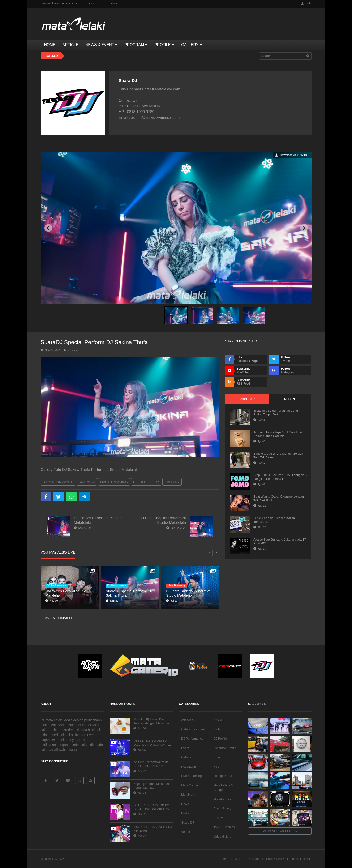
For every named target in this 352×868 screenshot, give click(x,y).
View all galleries (280, 831)
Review (218, 818)
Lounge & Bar (223, 776)
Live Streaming (114, 482)
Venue (186, 832)
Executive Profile (225, 748)
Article (218, 720)
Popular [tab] (247, 399)
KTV (216, 767)
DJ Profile (220, 739)
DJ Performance (58, 482)
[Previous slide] (48, 228)
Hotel (217, 757)
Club (217, 729)
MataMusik (189, 794)
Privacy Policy (275, 859)
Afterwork (188, 720)
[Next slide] (304, 228)
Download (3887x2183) (292, 155)
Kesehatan (189, 767)
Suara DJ (87, 482)
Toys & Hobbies (224, 827)
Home (224, 859)
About (114, 3)
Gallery (172, 482)
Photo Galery (146, 482)
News (185, 804)
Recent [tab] (290, 399)
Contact (94, 3)
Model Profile (222, 799)
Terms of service (301, 859)
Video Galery (222, 836)
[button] (176, 315)
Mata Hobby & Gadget (223, 788)
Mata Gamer (190, 785)
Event (185, 748)
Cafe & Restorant (193, 729)
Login (306, 3)
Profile (186, 813)
